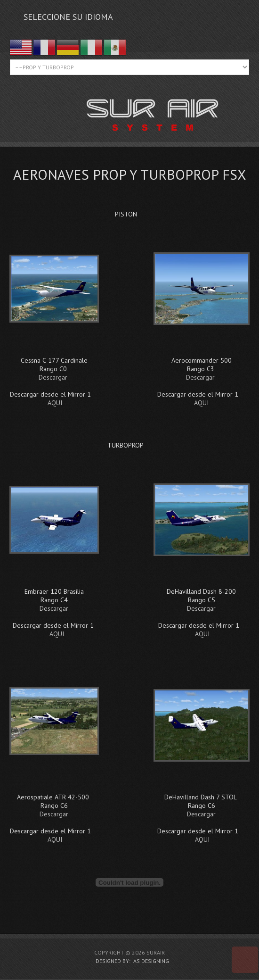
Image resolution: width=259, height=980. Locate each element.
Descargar (53, 377)
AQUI (55, 403)
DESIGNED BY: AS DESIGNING (129, 961)
